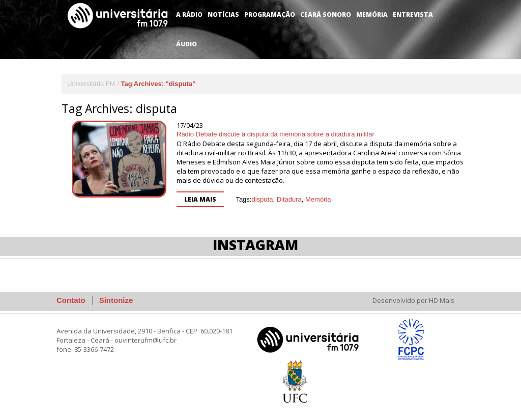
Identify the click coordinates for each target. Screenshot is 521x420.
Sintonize (116, 300)
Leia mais (200, 199)
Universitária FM (91, 84)
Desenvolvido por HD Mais (413, 300)
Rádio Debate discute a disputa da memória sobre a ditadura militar (276, 134)
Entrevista (413, 15)
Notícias (223, 15)
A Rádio (189, 15)
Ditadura (289, 199)
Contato (71, 300)
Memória (372, 15)
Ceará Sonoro (326, 15)
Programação (270, 15)
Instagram (255, 245)
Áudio (186, 44)
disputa (262, 199)
